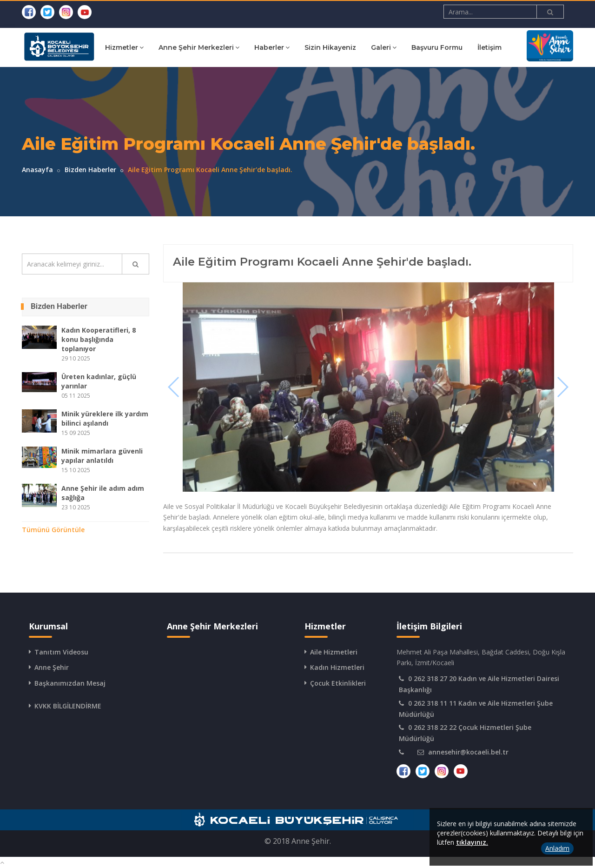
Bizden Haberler (90, 170)
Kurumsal (103, 47)
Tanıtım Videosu (61, 652)
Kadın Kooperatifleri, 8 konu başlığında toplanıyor (99, 339)
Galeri (416, 47)
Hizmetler (156, 47)
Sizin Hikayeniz (362, 47)
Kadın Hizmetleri (337, 667)
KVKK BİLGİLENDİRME (68, 706)
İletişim (522, 47)
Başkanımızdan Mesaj (70, 683)
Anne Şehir (52, 667)
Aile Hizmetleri (334, 652)
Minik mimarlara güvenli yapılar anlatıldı (102, 456)
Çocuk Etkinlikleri (338, 683)
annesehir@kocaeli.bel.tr (468, 752)
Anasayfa (37, 170)
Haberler (304, 47)
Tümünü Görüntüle (53, 530)
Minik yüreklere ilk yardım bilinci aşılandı (105, 418)
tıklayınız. (472, 842)
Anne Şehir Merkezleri (231, 47)
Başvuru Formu (469, 47)
